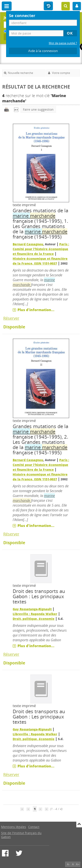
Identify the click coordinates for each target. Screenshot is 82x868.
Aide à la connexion (43, 51)
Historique (48, 6)
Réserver (11, 318)
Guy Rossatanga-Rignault (32, 609)
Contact (34, 827)
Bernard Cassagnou (28, 244)
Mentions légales (14, 827)
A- (68, 864)
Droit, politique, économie (34, 619)
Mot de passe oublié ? (63, 43)
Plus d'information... (36, 310)
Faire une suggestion (38, 109)
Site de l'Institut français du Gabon (21, 835)
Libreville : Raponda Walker (35, 614)
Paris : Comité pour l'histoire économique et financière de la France (41, 249)
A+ (78, 864)
